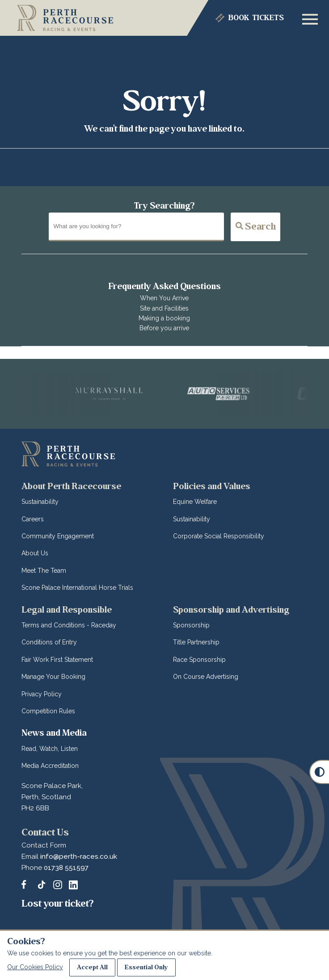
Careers (33, 519)
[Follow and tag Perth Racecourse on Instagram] (58, 885)
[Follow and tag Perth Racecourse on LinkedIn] (73, 885)
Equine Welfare (195, 502)
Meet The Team (44, 571)
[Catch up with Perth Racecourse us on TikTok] (42, 885)
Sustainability (40, 502)
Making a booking (164, 318)
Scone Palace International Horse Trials (77, 588)
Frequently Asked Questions (164, 286)
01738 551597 (66, 868)
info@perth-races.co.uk (79, 856)
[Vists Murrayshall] (114, 394)
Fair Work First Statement (57, 660)
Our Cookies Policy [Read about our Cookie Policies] (35, 967)
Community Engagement (58, 536)
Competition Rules (48, 711)
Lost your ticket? (58, 903)
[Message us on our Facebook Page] (26, 883)
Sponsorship (191, 625)
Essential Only (146, 967)
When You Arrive (164, 298)
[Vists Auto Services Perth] (225, 394)
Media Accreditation (50, 766)
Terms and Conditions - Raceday (69, 625)
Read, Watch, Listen (50, 749)
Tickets (256, 18)
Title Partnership (196, 642)
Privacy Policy (42, 694)
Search (256, 227)
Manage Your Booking (53, 677)
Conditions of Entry (49, 642)
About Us (35, 553)
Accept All (92, 967)
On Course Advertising (206, 677)
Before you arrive (164, 328)
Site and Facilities (164, 308)
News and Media (54, 733)
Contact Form (44, 845)
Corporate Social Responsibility (219, 536)
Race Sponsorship (199, 660)
